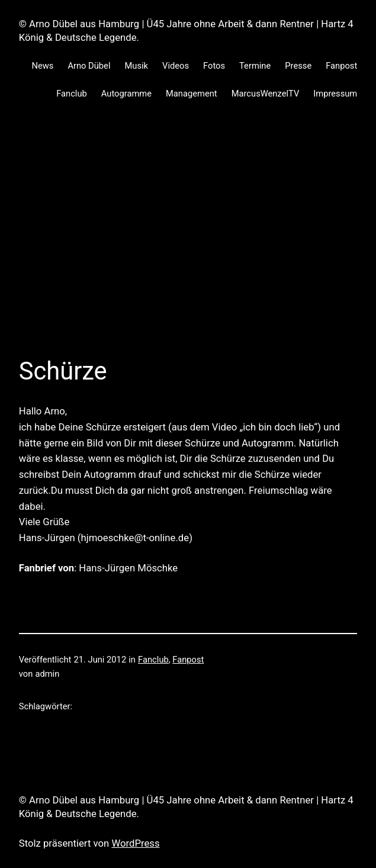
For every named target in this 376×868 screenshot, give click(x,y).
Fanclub (153, 660)
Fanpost (188, 660)
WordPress (135, 843)
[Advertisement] (188, 244)
